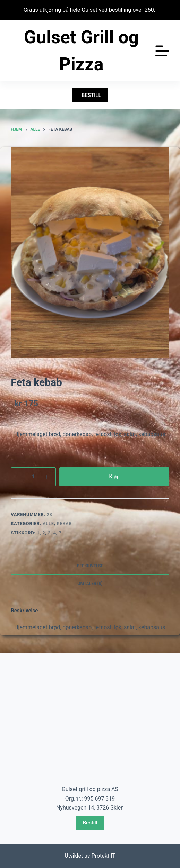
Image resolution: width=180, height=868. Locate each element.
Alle (48, 523)
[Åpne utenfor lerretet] (162, 51)
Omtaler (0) (90, 584)
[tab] (90, 566)
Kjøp (114, 477)
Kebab (64, 523)
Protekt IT (104, 856)
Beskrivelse (90, 566)
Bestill (90, 823)
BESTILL (90, 95)
